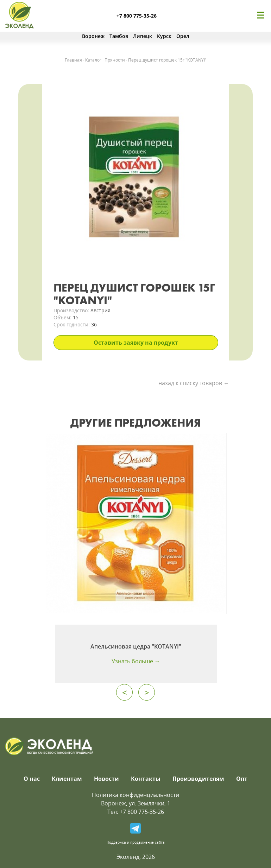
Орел (183, 36)
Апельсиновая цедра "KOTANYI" (136, 646)
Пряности (115, 60)
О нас (32, 779)
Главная (73, 60)
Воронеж (93, 36)
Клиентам (67, 779)
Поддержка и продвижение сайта (136, 842)
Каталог (93, 60)
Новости (106, 779)
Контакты (146, 779)
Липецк (143, 36)
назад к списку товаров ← (194, 383)
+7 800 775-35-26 (137, 16)
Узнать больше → (136, 661)
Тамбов (119, 36)
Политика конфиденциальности (135, 795)
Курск (164, 36)
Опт (242, 779)
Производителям (198, 779)
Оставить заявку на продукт (136, 343)
